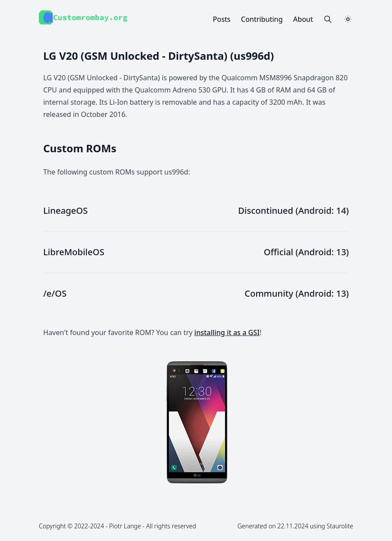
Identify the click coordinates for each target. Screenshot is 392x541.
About (303, 19)
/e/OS (55, 293)
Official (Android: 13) (306, 252)
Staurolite (340, 526)
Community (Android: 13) (297, 293)
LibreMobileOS (74, 252)
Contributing (262, 19)
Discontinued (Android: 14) (293, 211)
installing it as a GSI (227, 332)
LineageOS (65, 211)
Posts (222, 19)
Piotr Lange (125, 526)
